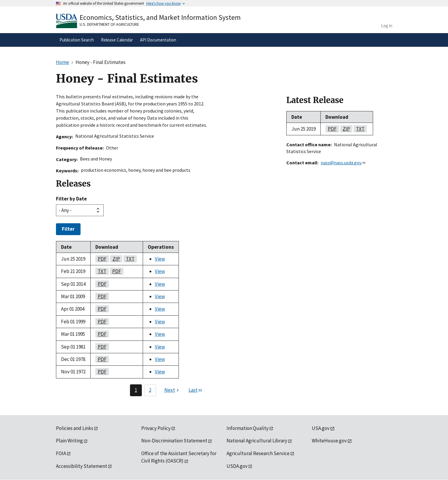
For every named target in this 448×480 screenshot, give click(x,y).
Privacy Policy (156, 428)
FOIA (61, 453)
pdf (101, 259)
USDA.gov (237, 466)
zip (115, 259)
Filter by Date (71, 199)
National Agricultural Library (257, 441)
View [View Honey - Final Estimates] (160, 259)
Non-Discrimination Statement (174, 441)
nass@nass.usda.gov (343, 163)
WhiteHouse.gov (329, 441)
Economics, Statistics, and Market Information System (160, 17)
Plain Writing (69, 441)
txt (129, 259)
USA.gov (321, 428)
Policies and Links (75, 428)
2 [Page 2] (150, 390)
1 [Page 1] (136, 390)
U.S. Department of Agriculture (109, 24)
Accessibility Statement (82, 466)
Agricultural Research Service (258, 453)
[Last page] (196, 390)
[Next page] (172, 390)
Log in (387, 26)
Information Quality (248, 428)
